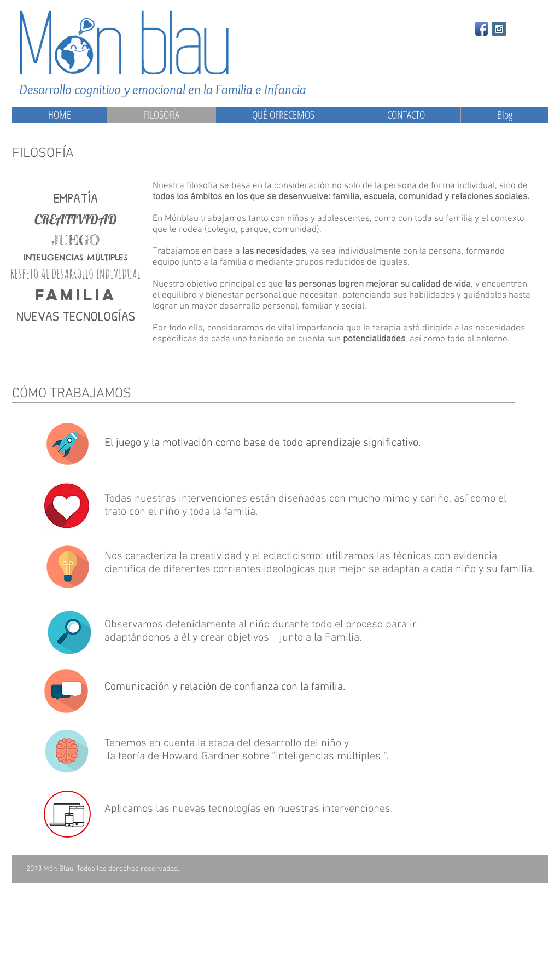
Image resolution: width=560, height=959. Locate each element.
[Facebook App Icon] (482, 29)
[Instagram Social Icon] (499, 29)
